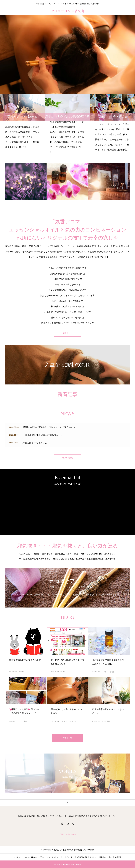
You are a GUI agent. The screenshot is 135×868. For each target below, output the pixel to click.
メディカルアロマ (53, 857)
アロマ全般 (23, 721)
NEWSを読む (67, 457)
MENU (42, 857)
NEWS (21, 671)
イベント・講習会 (108, 671)
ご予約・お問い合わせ (67, 834)
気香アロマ (67, 333)
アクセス (93, 857)
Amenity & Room (31, 857)
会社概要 (118, 857)
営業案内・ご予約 (106, 857)
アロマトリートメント (68, 721)
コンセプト (18, 857)
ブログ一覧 (67, 737)
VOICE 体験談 (82, 857)
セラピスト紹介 (68, 857)
